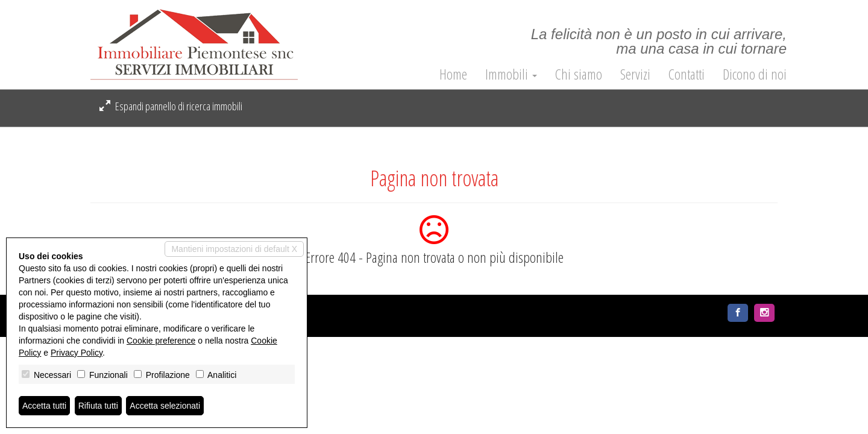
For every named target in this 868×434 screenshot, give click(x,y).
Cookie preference (161, 341)
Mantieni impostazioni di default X (234, 249)
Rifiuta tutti (98, 406)
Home (453, 74)
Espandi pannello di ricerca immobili (171, 106)
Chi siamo (579, 74)
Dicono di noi (755, 74)
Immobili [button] (511, 74)
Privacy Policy (77, 353)
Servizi (635, 74)
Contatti (687, 74)
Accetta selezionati (165, 406)
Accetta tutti (44, 406)
